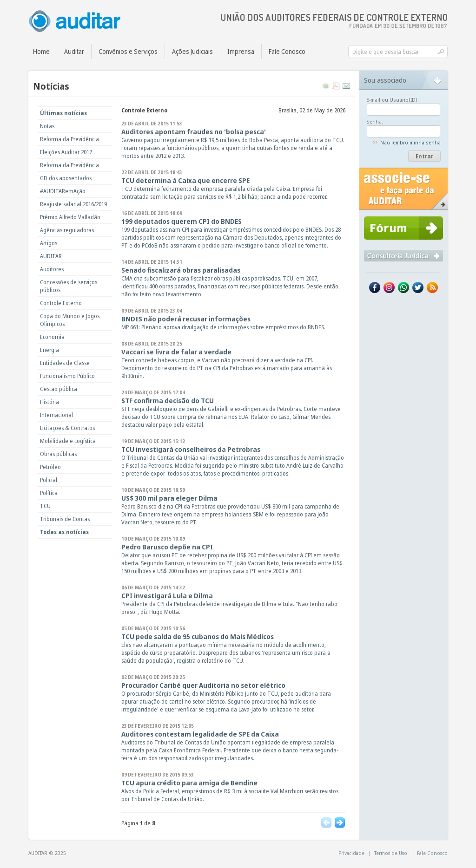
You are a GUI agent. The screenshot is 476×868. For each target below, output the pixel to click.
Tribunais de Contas (65, 519)
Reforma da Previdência (69, 139)
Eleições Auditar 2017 (66, 152)
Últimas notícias (63, 113)
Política (49, 493)
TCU (45, 506)
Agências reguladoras (67, 230)
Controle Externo (61, 303)
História (50, 402)
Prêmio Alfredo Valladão (70, 217)
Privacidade (351, 853)
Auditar (74, 51)
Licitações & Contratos (67, 428)
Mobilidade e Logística (68, 441)
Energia (50, 350)
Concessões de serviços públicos (69, 286)
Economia (52, 337)
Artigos (49, 243)
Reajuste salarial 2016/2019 (73, 204)
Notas (47, 126)
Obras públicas (58, 454)
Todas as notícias (64, 532)
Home (41, 51)
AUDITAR (51, 256)
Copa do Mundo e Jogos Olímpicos (70, 320)
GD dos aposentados (66, 178)
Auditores (52, 269)
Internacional (56, 415)
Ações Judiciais (192, 51)
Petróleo (50, 467)
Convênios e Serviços (128, 51)
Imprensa (241, 51)
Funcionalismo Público (67, 376)
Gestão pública (59, 389)
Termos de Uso (391, 853)
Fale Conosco (287, 51)
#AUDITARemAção (63, 191)
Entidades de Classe (65, 363)
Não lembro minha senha (410, 142)
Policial (49, 480)
